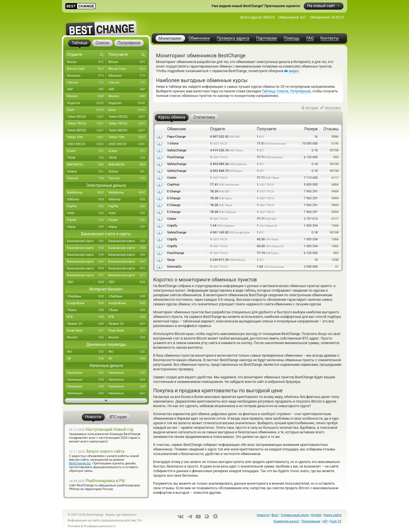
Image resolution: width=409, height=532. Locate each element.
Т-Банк (87, 310)
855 (336, 157)
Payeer (87, 220)
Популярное (300, 91)
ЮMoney (87, 200)
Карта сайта (333, 515)
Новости (263, 515)
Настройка (333, 108)
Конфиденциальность (100, 526)
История (312, 108)
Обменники (199, 38)
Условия (74, 526)
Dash (87, 110)
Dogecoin (87, 103)
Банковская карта (87, 241)
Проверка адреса (233, 38)
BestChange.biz (80, 463)
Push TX (336, 521)
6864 (335, 185)
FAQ (310, 38)
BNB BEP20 (87, 165)
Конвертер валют (286, 521)
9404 (335, 191)
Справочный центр (295, 515)
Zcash (87, 151)
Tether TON (87, 137)
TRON (87, 158)
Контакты (330, 38)
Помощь (292, 38)
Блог (275, 515)
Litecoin (87, 83)
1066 (335, 226)
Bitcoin (87, 62)
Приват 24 (87, 324)
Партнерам (267, 38)
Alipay (87, 227)
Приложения (311, 521)
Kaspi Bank (87, 331)
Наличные (87, 373)
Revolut (87, 338)
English (316, 515)
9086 (335, 137)
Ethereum (87, 76)
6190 (335, 144)
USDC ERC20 (87, 144)
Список (283, 91)
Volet (87, 213)
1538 (335, 260)
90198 (334, 150)
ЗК (87, 359)
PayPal (87, 206)
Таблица (269, 91)
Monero (87, 96)
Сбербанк (87, 297)
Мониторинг (170, 38)
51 (337, 267)
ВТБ (87, 317)
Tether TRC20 (87, 124)
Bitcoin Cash (87, 69)
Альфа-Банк (87, 303)
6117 (335, 178)
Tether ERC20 (87, 117)
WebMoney (87, 193)
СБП (87, 282)
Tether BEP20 (87, 131)
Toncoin (87, 178)
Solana (87, 172)
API (325, 521)
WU (87, 352)
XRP (87, 90)
